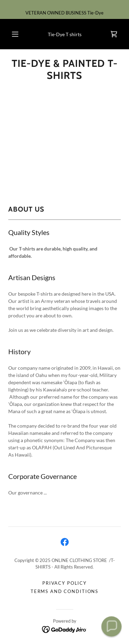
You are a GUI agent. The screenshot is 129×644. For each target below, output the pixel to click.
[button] (15, 34)
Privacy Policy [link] (64, 583)
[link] (114, 34)
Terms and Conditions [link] (64, 591)
